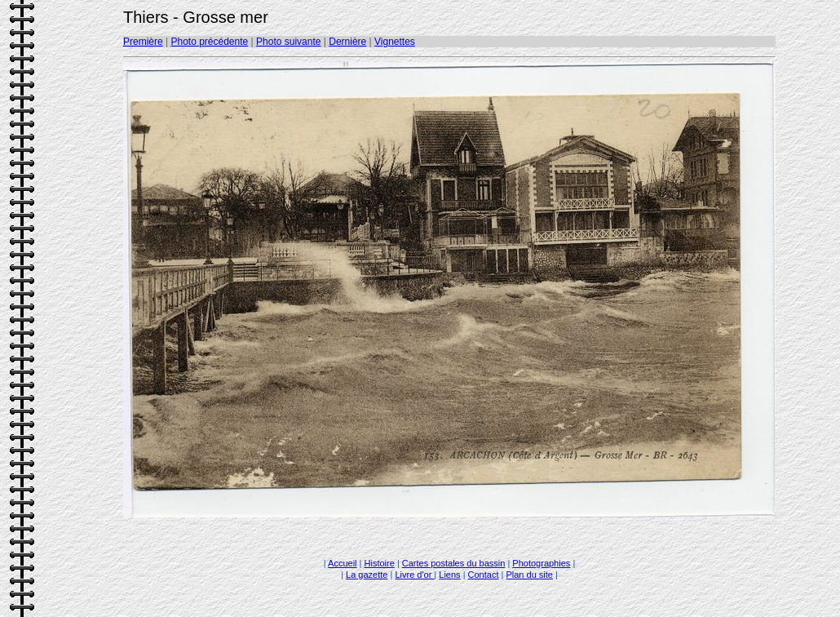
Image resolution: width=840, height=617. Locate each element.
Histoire (380, 563)
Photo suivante (288, 42)
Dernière (347, 42)
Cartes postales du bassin (454, 563)
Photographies (541, 563)
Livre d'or (414, 575)
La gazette (367, 575)
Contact (484, 575)
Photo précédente (209, 42)
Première (143, 42)
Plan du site (529, 575)
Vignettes (395, 42)
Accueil (342, 563)
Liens (449, 575)
